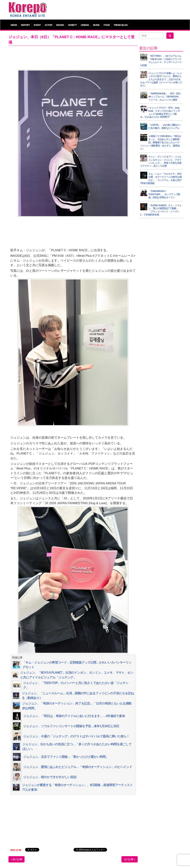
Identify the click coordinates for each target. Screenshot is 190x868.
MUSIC (96, 25)
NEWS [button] (14, 25)
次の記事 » (130, 859)
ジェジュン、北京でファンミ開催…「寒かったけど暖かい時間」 (66, 757)
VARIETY (72, 25)
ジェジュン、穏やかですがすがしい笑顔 (50, 777)
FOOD (107, 25)
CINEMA (85, 25)
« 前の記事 (17, 859)
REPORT (25, 25)
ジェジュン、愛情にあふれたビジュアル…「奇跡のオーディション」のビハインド (78, 767)
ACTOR (48, 25)
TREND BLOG (121, 25)
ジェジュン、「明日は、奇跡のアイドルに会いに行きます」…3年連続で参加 (74, 716)
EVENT (37, 25)
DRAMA (60, 25)
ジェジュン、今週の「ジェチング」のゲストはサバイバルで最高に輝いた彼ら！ (76, 736)
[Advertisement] (117, 10)
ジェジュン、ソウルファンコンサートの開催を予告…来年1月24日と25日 (71, 726)
